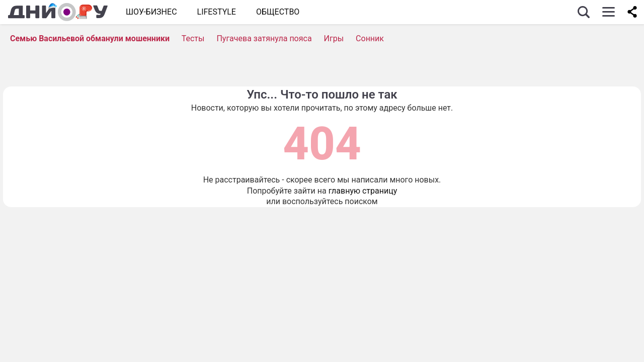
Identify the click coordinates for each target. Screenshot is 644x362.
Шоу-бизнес (151, 12)
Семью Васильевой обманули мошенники (90, 38)
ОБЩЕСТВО (278, 12)
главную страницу (363, 191)
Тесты (193, 38)
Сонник (370, 38)
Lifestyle (217, 12)
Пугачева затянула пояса (264, 38)
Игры (334, 38)
